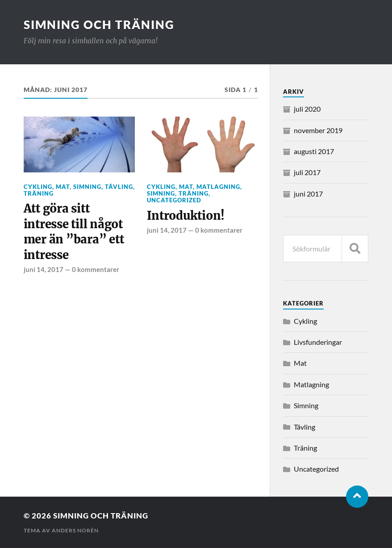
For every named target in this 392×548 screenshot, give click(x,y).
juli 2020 (307, 109)
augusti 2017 (314, 151)
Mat (63, 187)
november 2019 (318, 130)
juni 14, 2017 (44, 269)
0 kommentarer (96, 269)
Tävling (119, 187)
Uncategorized (174, 200)
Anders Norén (75, 530)
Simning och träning (99, 25)
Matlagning (218, 187)
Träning (39, 193)
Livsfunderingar (318, 342)
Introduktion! (186, 216)
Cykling (38, 187)
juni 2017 (308, 194)
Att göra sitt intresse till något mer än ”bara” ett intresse (74, 232)
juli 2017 (307, 172)
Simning (87, 187)
